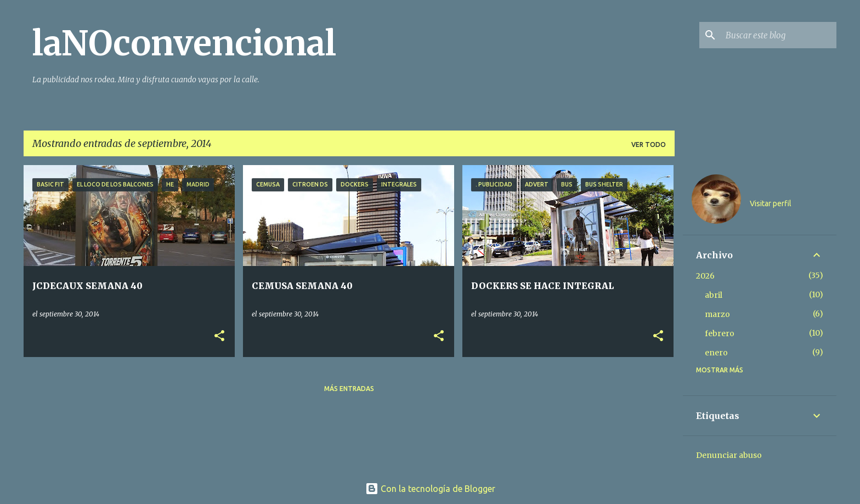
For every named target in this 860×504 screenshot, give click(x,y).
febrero (720, 333)
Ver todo (649, 145)
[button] (219, 336)
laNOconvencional (184, 43)
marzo (717, 314)
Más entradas (349, 389)
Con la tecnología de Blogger (430, 489)
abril (714, 295)
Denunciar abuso (729, 455)
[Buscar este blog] (779, 35)
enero (716, 353)
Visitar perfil (771, 203)
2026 (705, 276)
